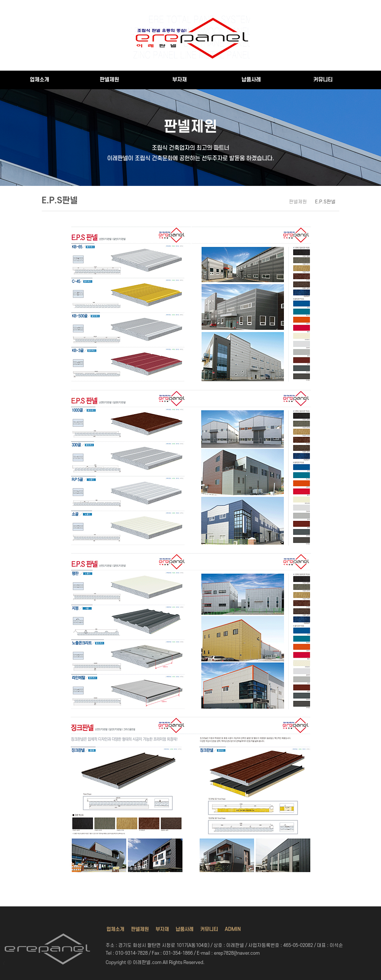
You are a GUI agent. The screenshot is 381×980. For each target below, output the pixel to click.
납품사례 (251, 80)
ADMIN (233, 929)
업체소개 (39, 80)
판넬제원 (109, 80)
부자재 (180, 80)
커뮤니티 (323, 80)
